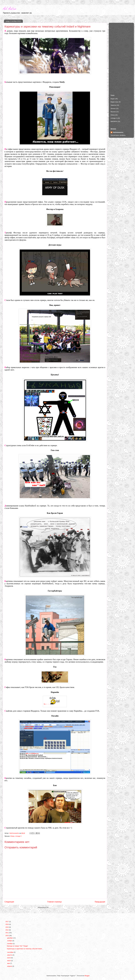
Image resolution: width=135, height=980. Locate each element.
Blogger (87, 976)
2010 (7, 936)
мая (9, 963)
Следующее (9, 902)
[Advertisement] (121, 57)
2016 (7, 924)
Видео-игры (114, 102)
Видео (113, 99)
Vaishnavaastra (118, 132)
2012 (7, 930)
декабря (10, 938)
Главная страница (54, 902)
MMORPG (114, 121)
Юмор (12, 836)
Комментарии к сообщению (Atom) (61, 907)
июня (9, 961)
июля (9, 958)
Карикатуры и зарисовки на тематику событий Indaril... (25, 949)
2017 (7, 922)
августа (10, 955)
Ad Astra (9, 8)
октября (10, 944)
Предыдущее (100, 902)
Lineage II (18, 836)
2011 (7, 933)
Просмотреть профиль (118, 135)
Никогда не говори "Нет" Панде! (17, 946)
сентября (10, 952)
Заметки (113, 105)
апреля (10, 966)
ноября (10, 941)
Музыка (113, 112)
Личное (113, 108)
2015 (7, 927)
